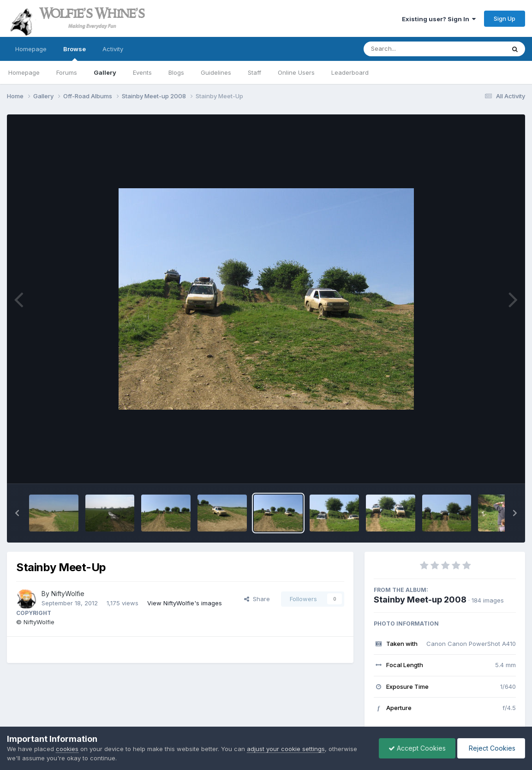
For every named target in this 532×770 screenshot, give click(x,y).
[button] (17, 513)
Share (257, 599)
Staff (254, 72)
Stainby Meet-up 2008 (420, 600)
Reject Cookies (491, 748)
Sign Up (505, 18)
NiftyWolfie (68, 594)
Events (142, 72)
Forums (67, 72)
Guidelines (216, 72)
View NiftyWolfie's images (185, 603)
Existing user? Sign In (439, 19)
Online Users (296, 72)
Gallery (105, 72)
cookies (67, 749)
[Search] (409, 49)
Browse (75, 53)
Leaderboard (350, 72)
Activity (113, 49)
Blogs (176, 72)
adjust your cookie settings (286, 749)
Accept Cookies (417, 748)
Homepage (31, 49)
